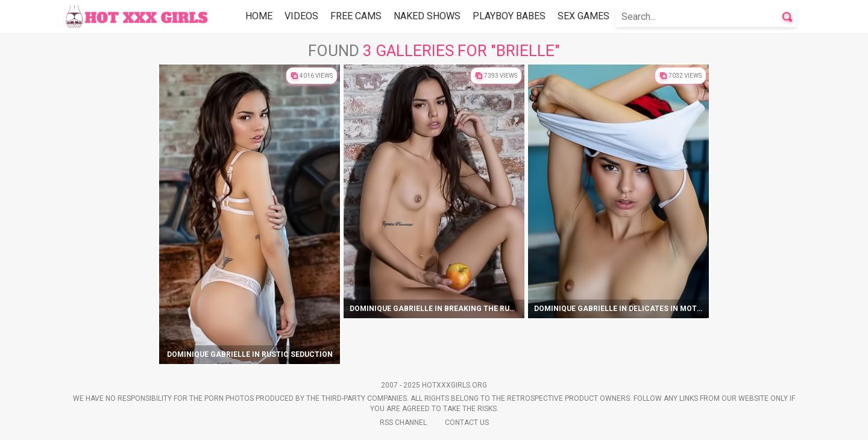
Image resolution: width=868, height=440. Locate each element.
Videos (301, 16)
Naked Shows (427, 16)
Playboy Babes (509, 16)
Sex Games (583, 16)
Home (259, 16)
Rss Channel (403, 423)
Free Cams (356, 16)
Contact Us (467, 423)
